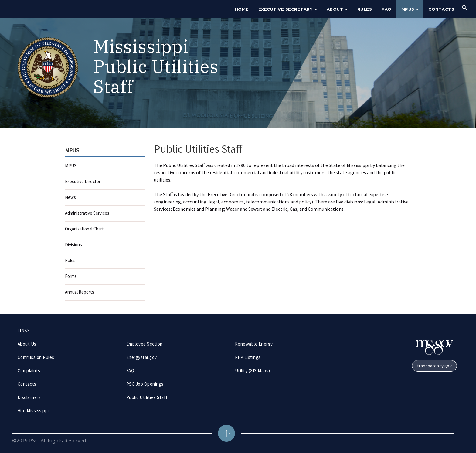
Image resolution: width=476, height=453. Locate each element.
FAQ (387, 9)
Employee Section (144, 344)
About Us (27, 344)
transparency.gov (434, 366)
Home (242, 9)
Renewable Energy (254, 344)
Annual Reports (80, 292)
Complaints (29, 371)
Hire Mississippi (33, 411)
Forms (71, 276)
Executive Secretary (288, 9)
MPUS (410, 9)
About (337, 9)
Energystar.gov (142, 357)
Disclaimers (29, 397)
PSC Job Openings (145, 384)
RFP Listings (248, 357)
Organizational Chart (84, 229)
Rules (365, 9)
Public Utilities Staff (147, 397)
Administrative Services (87, 213)
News (70, 197)
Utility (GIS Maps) (253, 371)
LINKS (24, 330)
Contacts (441, 9)
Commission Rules (36, 357)
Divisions (73, 245)
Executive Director (83, 181)
